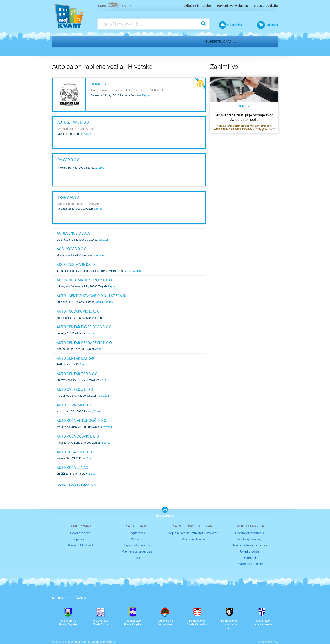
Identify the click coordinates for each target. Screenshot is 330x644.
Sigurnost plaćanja (137, 544)
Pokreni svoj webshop (232, 6)
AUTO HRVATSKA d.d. (74, 405)
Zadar (99, 349)
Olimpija (99, 84)
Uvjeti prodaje (250, 550)
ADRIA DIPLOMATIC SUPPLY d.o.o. (85, 280)
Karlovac (99, 255)
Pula (89, 458)
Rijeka (92, 474)
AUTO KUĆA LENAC (72, 468)
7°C (113, 6)
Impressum (80, 539)
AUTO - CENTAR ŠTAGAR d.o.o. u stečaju (91, 296)
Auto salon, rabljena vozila (117, 42)
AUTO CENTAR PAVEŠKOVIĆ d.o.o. (84, 327)
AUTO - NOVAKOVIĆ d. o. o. (78, 311)
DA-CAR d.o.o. (69, 160)
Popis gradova (80, 533)
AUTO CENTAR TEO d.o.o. (77, 374)
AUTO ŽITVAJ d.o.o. (73, 122)
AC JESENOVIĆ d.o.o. (74, 233)
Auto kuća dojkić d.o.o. (78, 436)
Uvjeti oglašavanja (250, 539)
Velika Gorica (133, 271)
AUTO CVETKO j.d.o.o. (75, 389)
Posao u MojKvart (80, 544)
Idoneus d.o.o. (269, 639)
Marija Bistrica (104, 302)
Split (103, 380)
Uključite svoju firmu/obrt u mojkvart (193, 533)
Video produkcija (266, 6)
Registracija (137, 533)
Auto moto (77, 42)
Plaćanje (137, 539)
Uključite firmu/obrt (197, 6)
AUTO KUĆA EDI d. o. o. (76, 452)
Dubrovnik (106, 427)
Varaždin (104, 240)
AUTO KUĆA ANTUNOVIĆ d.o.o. (82, 421)
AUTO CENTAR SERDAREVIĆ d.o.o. (85, 343)
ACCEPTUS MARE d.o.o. (76, 265)
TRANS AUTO (68, 197)
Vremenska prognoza (137, 550)
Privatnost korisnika (250, 561)
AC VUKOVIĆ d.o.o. (72, 249)
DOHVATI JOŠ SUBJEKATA (75, 485)
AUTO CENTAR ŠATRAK (76, 358)
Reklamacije (250, 556)
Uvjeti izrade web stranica (250, 544)
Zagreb (146, 95)
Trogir (91, 333)
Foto (137, 556)
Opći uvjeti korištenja (250, 533)
